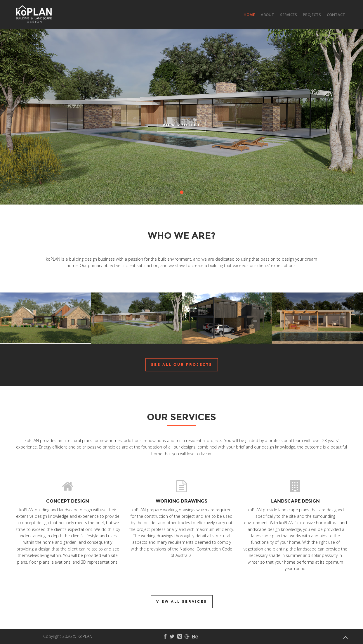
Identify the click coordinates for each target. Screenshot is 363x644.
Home (249, 15)
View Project (181, 125)
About (268, 15)
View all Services (182, 602)
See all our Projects (182, 365)
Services (289, 15)
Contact (336, 15)
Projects (312, 15)
